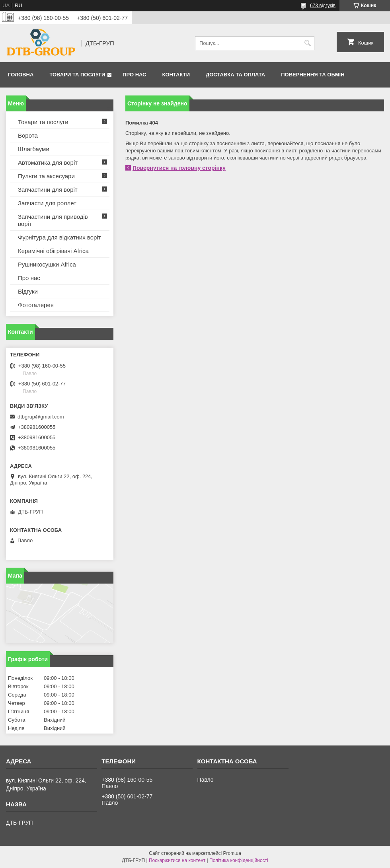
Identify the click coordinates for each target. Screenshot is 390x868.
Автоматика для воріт (48, 163)
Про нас (134, 75)
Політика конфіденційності (239, 860)
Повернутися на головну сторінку (179, 168)
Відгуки (28, 291)
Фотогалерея (36, 305)
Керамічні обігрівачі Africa (53, 251)
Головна (21, 75)
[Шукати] (307, 43)
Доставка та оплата (235, 75)
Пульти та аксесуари (46, 176)
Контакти (176, 75)
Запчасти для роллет (47, 203)
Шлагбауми (34, 149)
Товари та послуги (77, 75)
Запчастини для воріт (48, 190)
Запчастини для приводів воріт (53, 220)
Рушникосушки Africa (47, 264)
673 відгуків (323, 6)
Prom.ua (232, 853)
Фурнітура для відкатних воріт (59, 237)
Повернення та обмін (313, 75)
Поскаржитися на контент (177, 860)
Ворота (28, 135)
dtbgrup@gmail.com (41, 417)
